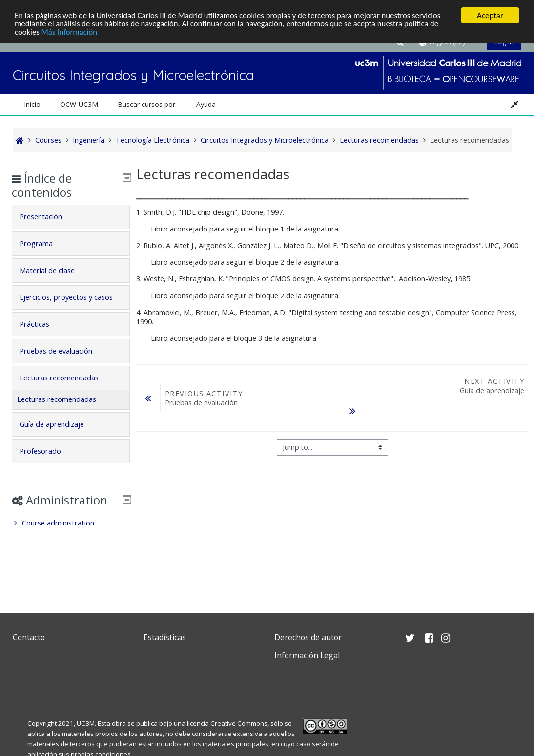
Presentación (48, 217)
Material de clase (54, 270)
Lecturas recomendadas (66, 391)
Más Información (71, 32)
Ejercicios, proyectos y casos (63, 304)
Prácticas (42, 338)
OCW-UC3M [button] (79, 104)
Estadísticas (165, 637)
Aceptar (490, 15)
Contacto (29, 637)
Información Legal (307, 655)
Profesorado (48, 465)
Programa (43, 243)
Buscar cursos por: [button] (147, 104)
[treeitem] (71, 551)
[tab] (71, 217)
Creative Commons (239, 723)
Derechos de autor (308, 637)
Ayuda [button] (206, 104)
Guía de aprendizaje (59, 438)
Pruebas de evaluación (63, 365)
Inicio (32, 104)
